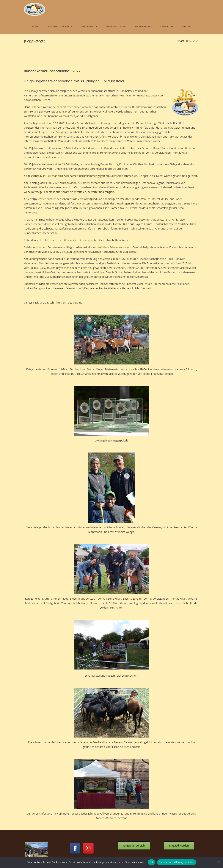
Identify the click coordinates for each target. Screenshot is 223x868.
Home (35, 26)
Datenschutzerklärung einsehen (177, 862)
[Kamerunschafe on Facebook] (75, 814)
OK (151, 862)
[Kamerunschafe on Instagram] (88, 814)
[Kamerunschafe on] (102, 815)
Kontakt (187, 26)
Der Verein (87, 26)
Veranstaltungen (116, 26)
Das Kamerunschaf (58, 26)
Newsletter (167, 26)
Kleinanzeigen (143, 26)
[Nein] (218, 862)
